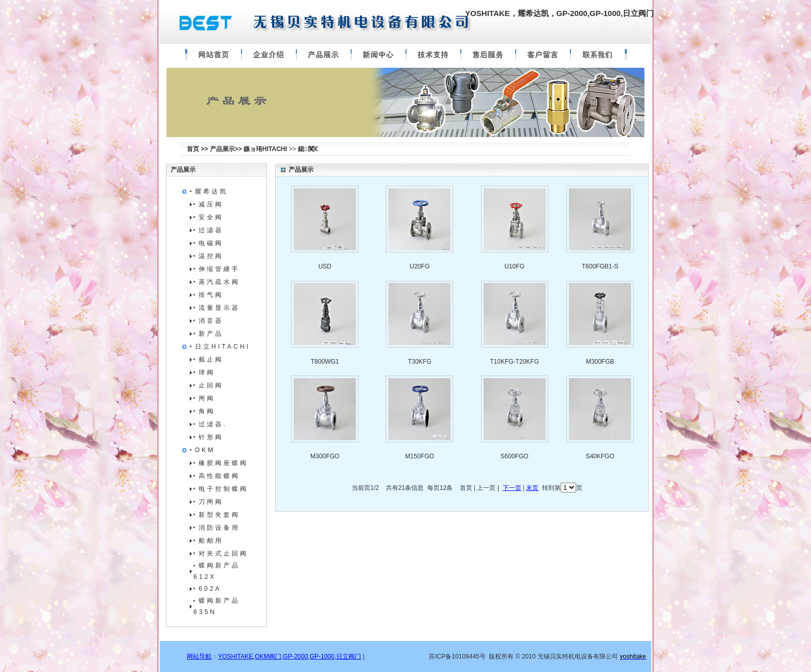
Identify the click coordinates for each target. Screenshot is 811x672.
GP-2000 (295, 656)
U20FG (420, 266)
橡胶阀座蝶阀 (223, 463)
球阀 (207, 372)
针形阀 (211, 437)
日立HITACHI (223, 347)
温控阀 (211, 256)
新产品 (211, 334)
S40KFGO (600, 456)
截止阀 (211, 360)
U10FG (514, 266)
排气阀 (211, 295)
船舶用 (211, 541)
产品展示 (183, 170)
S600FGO (515, 456)
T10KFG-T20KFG (514, 362)
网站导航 (199, 656)
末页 (532, 488)
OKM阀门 (268, 656)
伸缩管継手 (219, 269)
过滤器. (213, 424)
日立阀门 (349, 656)
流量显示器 (219, 308)
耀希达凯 (212, 191)
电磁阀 (211, 243)
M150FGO (419, 456)
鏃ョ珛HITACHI (265, 149)
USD (325, 266)
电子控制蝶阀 (223, 489)
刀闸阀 (211, 502)
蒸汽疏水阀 (219, 282)
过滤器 (211, 230)
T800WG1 (325, 362)
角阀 (207, 411)
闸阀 (207, 398)
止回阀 (211, 385)
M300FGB (600, 362)
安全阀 (211, 217)
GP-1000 (322, 656)
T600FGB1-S (600, 266)
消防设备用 (219, 528)
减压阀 (211, 204)
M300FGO (325, 456)
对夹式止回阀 (223, 554)
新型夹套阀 (219, 515)
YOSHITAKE (235, 656)
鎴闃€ (308, 149)
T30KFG (420, 362)
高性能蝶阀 (219, 476)
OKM (205, 450)
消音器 (211, 321)
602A (210, 589)
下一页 (512, 488)
